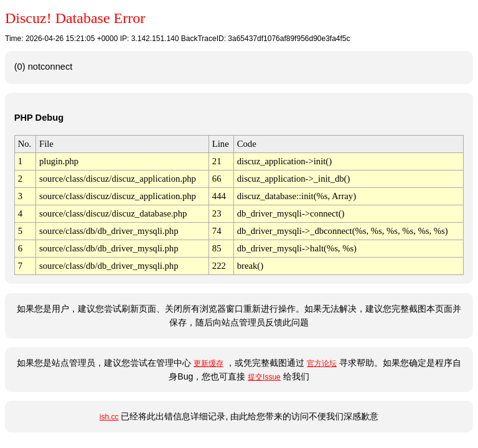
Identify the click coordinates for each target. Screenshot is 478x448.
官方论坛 (322, 363)
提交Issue (264, 377)
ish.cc (109, 417)
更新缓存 (209, 363)
